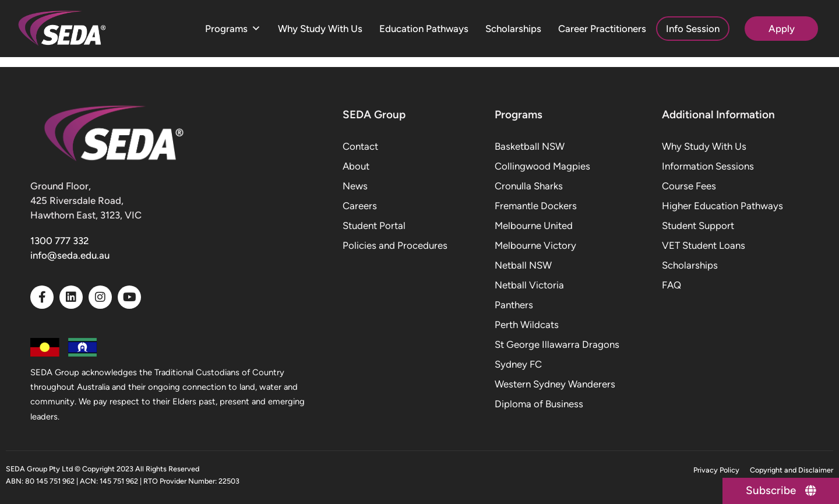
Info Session (693, 29)
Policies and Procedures (395, 245)
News (355, 186)
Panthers (514, 305)
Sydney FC (518, 364)
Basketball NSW (530, 146)
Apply (782, 29)
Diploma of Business (539, 404)
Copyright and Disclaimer (792, 470)
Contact (360, 146)
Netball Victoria (529, 285)
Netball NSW (523, 265)
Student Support (698, 225)
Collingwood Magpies (542, 166)
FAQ (671, 285)
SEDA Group (374, 114)
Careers (360, 206)
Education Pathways (424, 29)
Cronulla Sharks (529, 186)
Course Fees (689, 186)
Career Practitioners (602, 29)
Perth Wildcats (527, 325)
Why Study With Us (320, 29)
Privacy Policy (716, 470)
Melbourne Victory (535, 245)
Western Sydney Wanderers (555, 384)
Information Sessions (708, 166)
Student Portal (374, 225)
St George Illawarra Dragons (557, 344)
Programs (233, 29)
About (356, 166)
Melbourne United (534, 225)
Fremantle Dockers (536, 206)
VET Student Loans (704, 245)
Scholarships (513, 29)
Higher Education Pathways (722, 206)
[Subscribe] (781, 491)
